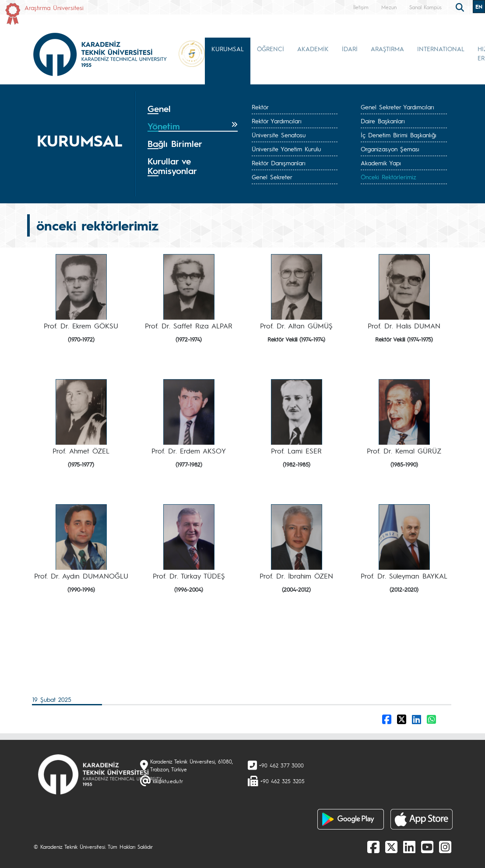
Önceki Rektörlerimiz (388, 177)
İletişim (361, 7)
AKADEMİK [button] (313, 49)
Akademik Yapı (381, 163)
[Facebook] (373, 847)
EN (479, 7)
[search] (461, 7)
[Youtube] (427, 847)
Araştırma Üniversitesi (54, 7)
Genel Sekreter (272, 177)
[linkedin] (409, 847)
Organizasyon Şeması (390, 149)
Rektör (260, 107)
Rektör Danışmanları (279, 163)
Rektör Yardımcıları (277, 121)
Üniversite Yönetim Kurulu (286, 149)
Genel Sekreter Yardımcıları (397, 107)
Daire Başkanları (383, 121)
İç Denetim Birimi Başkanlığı (399, 135)
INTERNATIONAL (441, 49)
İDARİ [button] (350, 49)
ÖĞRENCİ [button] (271, 49)
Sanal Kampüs (425, 7)
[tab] (193, 109)
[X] (391, 847)
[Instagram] (445, 847)
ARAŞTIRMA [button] (387, 49)
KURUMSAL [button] (228, 49)
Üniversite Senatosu (279, 135)
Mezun (389, 7)
